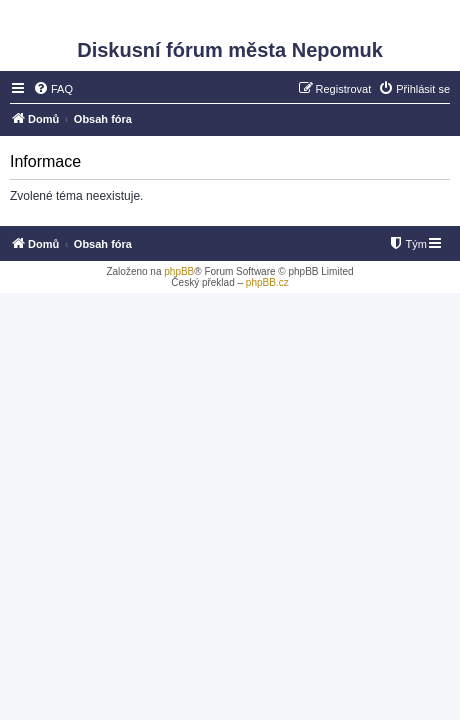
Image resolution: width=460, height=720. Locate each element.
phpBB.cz (267, 282)
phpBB (179, 271)
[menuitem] (53, 89)
